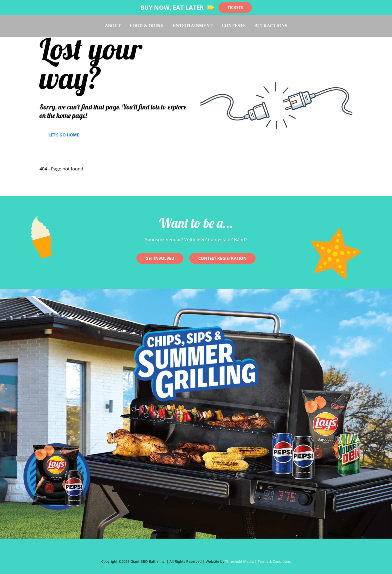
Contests (233, 26)
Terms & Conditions (274, 561)
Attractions (271, 26)
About (113, 26)
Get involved (160, 258)
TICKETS (235, 7)
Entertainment (193, 26)
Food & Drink (147, 26)
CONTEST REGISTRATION (222, 258)
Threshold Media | (241, 561)
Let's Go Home (64, 135)
